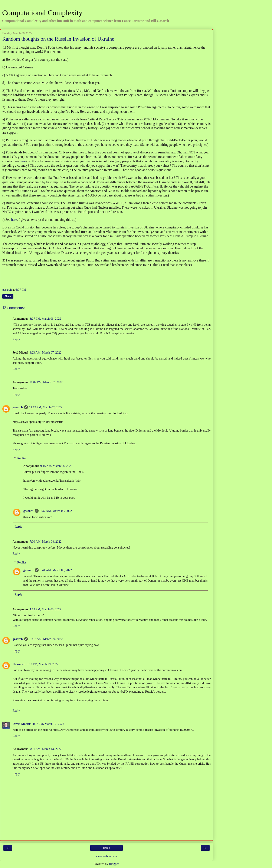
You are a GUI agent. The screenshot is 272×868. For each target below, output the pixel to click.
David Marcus (22, 724)
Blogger (114, 864)
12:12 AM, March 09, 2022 (46, 639)
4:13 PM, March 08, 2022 (45, 609)
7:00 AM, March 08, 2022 (46, 542)
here (23, 161)
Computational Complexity (42, 13)
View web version (106, 856)
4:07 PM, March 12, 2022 (48, 724)
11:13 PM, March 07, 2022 (46, 407)
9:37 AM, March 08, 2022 (56, 511)
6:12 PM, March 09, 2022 (42, 664)
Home (106, 848)
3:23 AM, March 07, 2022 (45, 352)
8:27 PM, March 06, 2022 (45, 319)
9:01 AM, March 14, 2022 (46, 749)
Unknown (19, 664)
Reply (16, 339)
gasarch (18, 407)
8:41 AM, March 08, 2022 (56, 570)
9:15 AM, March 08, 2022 (56, 466)
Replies (22, 458)
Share (8, 296)
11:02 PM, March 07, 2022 (46, 382)
